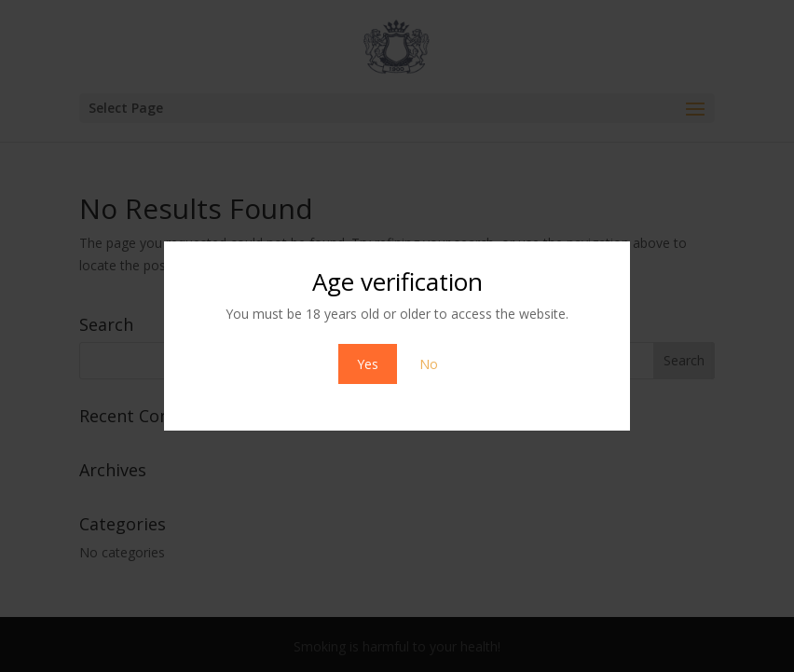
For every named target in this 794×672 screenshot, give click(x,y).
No (429, 364)
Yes (368, 364)
